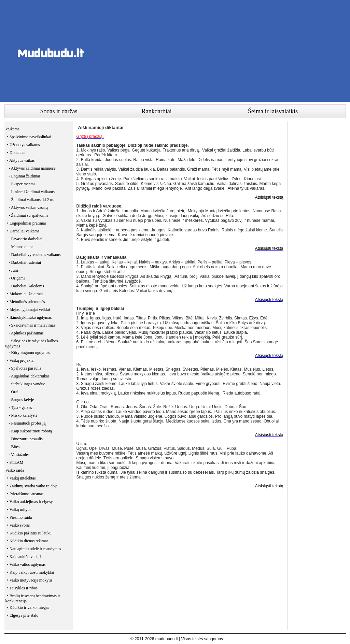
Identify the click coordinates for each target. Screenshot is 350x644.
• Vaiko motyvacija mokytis (30, 580)
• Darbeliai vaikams (23, 231)
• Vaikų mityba (19, 510)
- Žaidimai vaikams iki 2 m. (32, 200)
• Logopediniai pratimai (27, 223)
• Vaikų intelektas (22, 478)
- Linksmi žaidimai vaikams (32, 192)
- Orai (14, 392)
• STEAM (15, 462)
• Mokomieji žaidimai (25, 294)
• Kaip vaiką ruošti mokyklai (31, 572)
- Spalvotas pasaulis (25, 368)
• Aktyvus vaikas (21, 160)
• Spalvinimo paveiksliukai (29, 137)
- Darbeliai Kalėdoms (26, 286)
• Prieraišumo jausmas (25, 494)
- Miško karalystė (23, 415)
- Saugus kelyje (22, 400)
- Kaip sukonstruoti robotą (30, 431)
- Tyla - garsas (20, 407)
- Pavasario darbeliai (26, 239)
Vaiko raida (15, 470)
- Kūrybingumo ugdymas (30, 353)
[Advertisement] (222, 53)
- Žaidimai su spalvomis (29, 215)
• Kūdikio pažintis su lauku (29, 533)
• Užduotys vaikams (24, 145)
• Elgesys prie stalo (23, 615)
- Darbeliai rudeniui (25, 262)
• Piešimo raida (20, 517)
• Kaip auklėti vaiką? (24, 557)
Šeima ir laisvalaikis (273, 111)
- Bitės (14, 447)
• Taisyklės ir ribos (22, 588)
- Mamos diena (21, 247)
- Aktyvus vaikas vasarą (28, 207)
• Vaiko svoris (19, 525)
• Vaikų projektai (21, 360)
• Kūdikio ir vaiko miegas (28, 607)
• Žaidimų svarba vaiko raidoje (32, 486)
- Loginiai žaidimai (25, 176)
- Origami (17, 278)
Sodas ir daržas (59, 111)
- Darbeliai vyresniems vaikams (35, 255)
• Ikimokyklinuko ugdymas (30, 317)
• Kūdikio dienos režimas (28, 541)
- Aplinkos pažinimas (26, 333)
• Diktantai (16, 153)
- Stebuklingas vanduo (27, 384)
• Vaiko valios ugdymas (26, 564)
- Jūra (13, 270)
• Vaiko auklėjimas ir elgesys (31, 502)
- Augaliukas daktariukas (29, 376)
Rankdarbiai (157, 111)
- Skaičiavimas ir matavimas (32, 325)
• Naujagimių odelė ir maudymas (34, 549)
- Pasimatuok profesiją (27, 423)
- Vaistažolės (19, 455)
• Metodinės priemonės (26, 302)
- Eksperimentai (22, 184)
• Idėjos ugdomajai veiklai (29, 310)
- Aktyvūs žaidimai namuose (32, 168)
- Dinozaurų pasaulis (26, 439)
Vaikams (12, 129)
